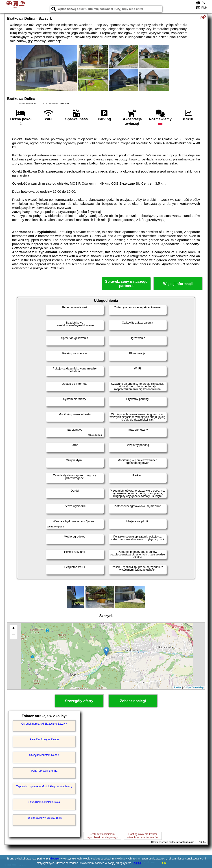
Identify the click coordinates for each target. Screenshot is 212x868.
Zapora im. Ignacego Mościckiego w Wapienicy (44, 786)
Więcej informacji (178, 284)
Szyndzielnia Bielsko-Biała (44, 802)
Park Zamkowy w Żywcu (44, 739)
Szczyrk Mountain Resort (44, 755)
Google (54, 859)
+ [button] (14, 629)
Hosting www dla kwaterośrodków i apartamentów (143, 836)
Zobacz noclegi (133, 701)
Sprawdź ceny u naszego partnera (126, 284)
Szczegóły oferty (79, 701)
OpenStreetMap (195, 687)
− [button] (14, 635)
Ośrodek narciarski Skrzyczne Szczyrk (44, 724)
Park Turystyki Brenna (44, 771)
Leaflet (178, 687)
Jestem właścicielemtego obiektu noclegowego (102, 836)
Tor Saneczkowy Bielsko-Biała (44, 818)
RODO (137, 863)
